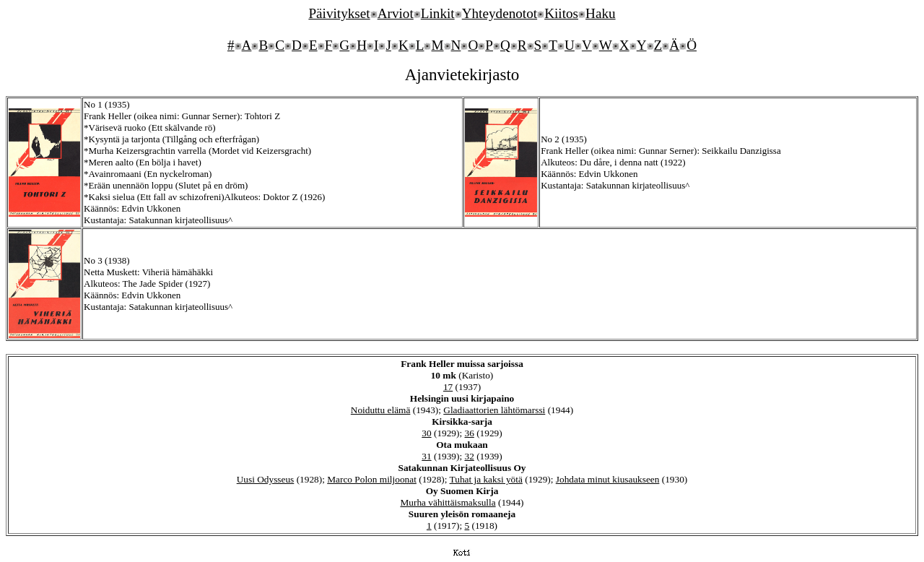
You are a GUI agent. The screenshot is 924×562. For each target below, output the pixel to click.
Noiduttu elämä (381, 410)
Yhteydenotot (500, 13)
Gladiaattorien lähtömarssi (494, 410)
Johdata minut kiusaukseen (608, 479)
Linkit (438, 13)
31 (426, 456)
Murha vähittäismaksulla (448, 502)
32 (470, 456)
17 (448, 387)
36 (470, 433)
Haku (601, 13)
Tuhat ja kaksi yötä (486, 479)
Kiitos (561, 13)
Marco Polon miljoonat (372, 479)
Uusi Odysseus (266, 479)
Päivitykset (339, 13)
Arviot (396, 13)
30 (426, 433)
